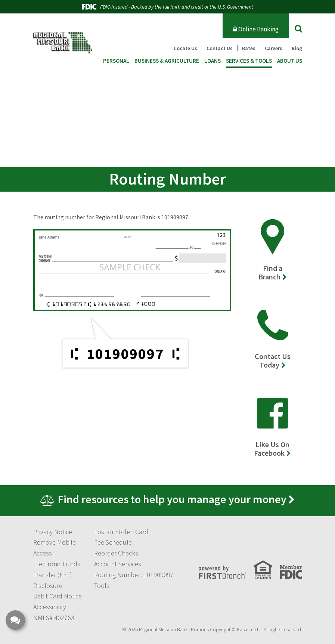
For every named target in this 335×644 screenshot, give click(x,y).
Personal (116, 61)
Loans (213, 61)
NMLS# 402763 (54, 618)
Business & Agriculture (167, 61)
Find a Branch (270, 272)
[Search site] (298, 28)
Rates (249, 48)
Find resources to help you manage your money (172, 499)
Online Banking (256, 29)
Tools (102, 586)
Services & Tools (249, 61)
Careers (274, 48)
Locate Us (186, 48)
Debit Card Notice (58, 596)
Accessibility (50, 607)
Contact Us (220, 48)
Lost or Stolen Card (121, 532)
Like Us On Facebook (272, 449)
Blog (297, 48)
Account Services (118, 564)
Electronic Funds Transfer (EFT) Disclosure (57, 575)
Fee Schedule (113, 542)
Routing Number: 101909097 (134, 575)
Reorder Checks (116, 553)
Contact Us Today (273, 360)
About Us (290, 61)
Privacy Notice (53, 532)
